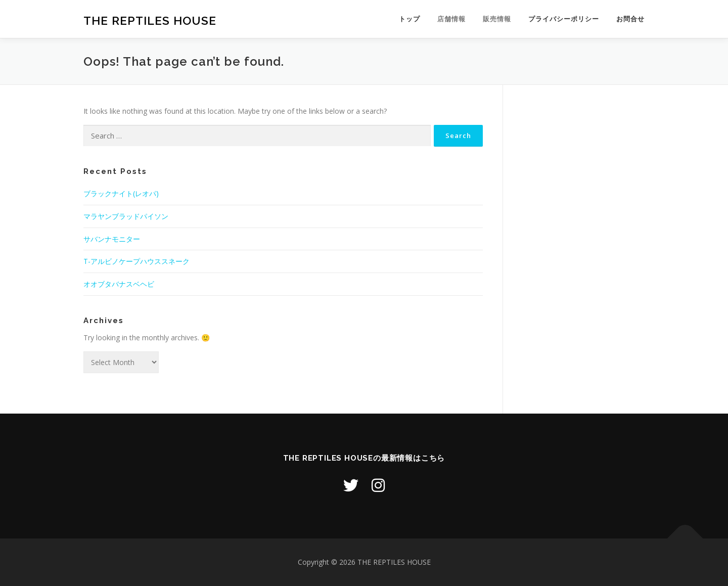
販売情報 (497, 19)
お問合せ (630, 19)
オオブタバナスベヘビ (119, 284)
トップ (409, 19)
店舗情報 (451, 19)
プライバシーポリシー (564, 19)
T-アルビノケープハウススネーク (136, 261)
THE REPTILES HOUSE (150, 20)
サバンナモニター (112, 239)
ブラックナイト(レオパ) (121, 193)
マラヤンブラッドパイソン (126, 216)
